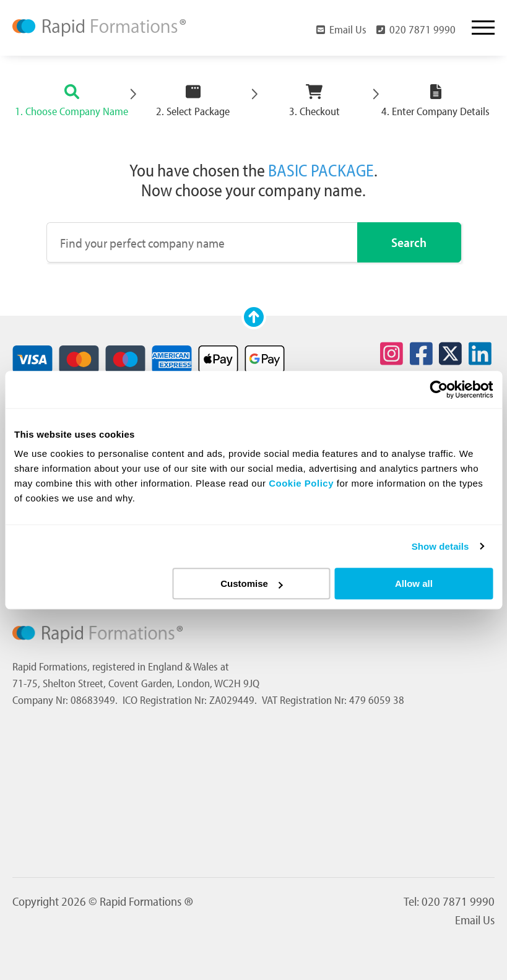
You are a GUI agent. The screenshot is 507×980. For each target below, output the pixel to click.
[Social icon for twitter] (451, 354)
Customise (252, 583)
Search (409, 242)
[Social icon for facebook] (421, 354)
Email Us (341, 29)
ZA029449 (232, 700)
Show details (440, 546)
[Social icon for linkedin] (480, 354)
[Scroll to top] (254, 317)
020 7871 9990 (416, 29)
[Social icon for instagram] (392, 354)
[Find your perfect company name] (202, 242)
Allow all (414, 583)
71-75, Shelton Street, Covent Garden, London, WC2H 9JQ (136, 683)
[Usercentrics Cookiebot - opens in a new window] (439, 389)
